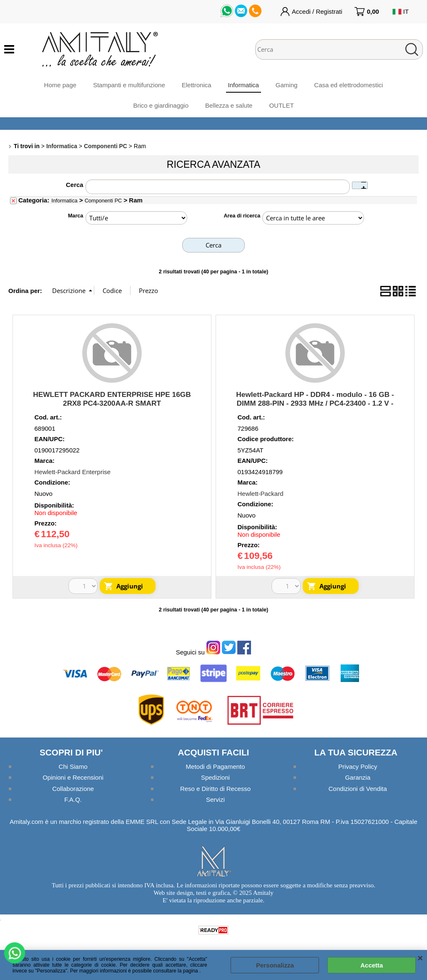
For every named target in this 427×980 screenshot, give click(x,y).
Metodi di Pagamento (216, 767)
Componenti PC (103, 201)
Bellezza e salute (229, 105)
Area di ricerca (242, 216)
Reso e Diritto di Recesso (215, 789)
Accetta (372, 965)
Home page (60, 85)
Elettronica (197, 85)
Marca (76, 216)
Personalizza (275, 965)
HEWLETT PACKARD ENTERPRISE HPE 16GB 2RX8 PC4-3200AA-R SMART (112, 399)
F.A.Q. (73, 799)
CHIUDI (420, 958)
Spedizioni (215, 777)
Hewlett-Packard (261, 494)
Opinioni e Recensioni (73, 777)
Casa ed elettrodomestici (348, 85)
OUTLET (281, 105)
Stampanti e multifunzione (129, 85)
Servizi (215, 799)
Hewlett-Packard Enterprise (73, 472)
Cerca (75, 185)
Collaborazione (73, 789)
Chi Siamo (73, 767)
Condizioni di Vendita (358, 789)
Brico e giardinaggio (161, 105)
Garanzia (358, 777)
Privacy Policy (358, 767)
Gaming (287, 85)
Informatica (244, 85)
